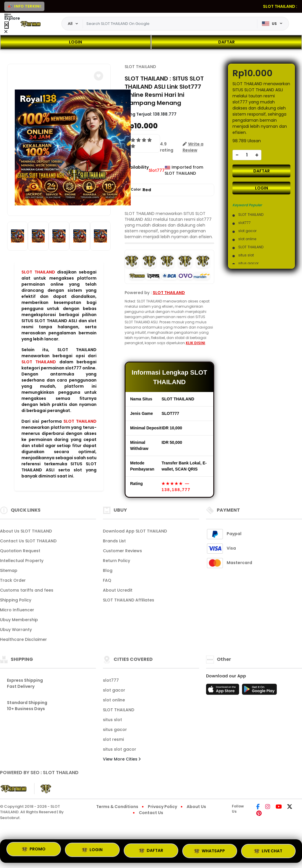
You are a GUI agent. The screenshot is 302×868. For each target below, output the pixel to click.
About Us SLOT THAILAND (26, 531)
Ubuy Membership (19, 620)
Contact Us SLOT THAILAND (28, 541)
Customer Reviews (122, 551)
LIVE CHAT (268, 851)
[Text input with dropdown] (170, 24)
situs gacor (115, 730)
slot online (114, 700)
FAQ (107, 580)
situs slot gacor (120, 749)
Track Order (13, 580)
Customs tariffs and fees (27, 590)
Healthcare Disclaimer (23, 639)
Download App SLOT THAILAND (135, 531)
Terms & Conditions (117, 807)
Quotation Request (20, 551)
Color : (141, 190)
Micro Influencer (17, 610)
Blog (108, 570)
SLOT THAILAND (38, 272)
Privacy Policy (162, 807)
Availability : (137, 170)
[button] (99, 76)
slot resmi (113, 739)
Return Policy (117, 561)
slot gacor (114, 690)
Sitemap (9, 570)
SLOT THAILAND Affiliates (129, 600)
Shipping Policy (16, 600)
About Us (196, 807)
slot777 (111, 680)
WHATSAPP (210, 851)
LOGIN (75, 42)
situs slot (112, 720)
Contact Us (151, 813)
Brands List (114, 541)
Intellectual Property (22, 561)
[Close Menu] (7, 25)
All (70, 23)
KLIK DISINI (195, 343)
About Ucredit (118, 590)
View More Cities (122, 759)
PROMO (34, 850)
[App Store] (223, 691)
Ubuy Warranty (16, 630)
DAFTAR (226, 42)
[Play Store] (259, 691)
